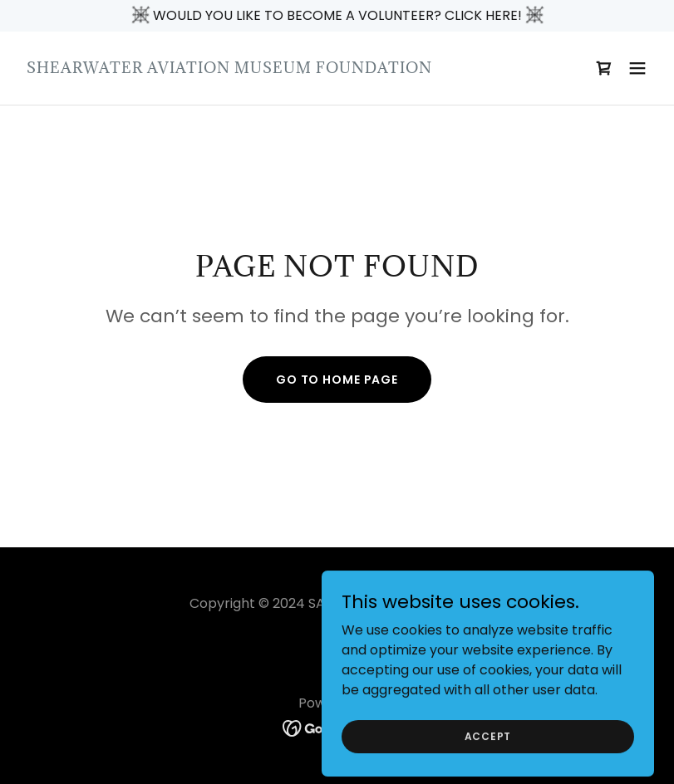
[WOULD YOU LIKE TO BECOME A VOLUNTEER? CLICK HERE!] (337, 16)
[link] (229, 69)
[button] (637, 68)
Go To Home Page (337, 380)
